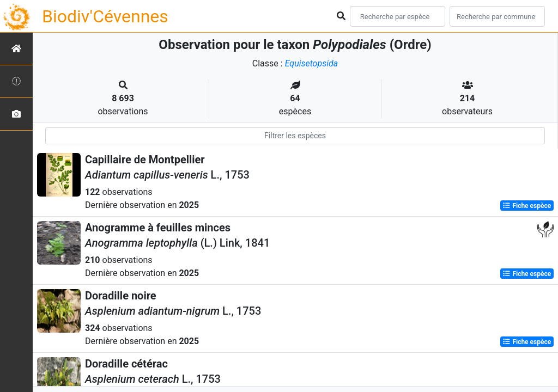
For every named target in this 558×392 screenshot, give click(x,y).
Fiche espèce (527, 206)
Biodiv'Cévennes (105, 16)
